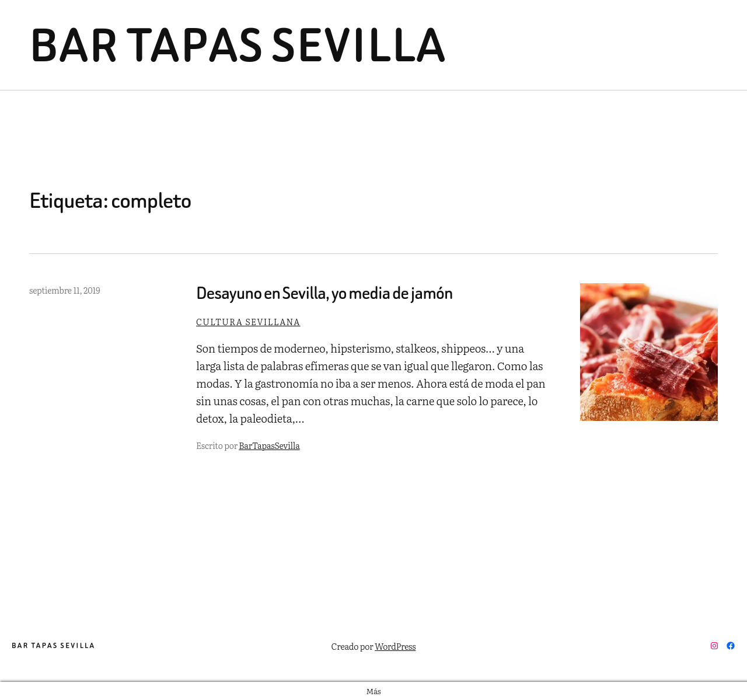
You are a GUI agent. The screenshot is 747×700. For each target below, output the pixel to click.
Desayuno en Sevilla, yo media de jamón (324, 293)
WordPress (395, 646)
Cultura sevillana (248, 321)
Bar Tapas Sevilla (238, 45)
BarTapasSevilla (269, 445)
